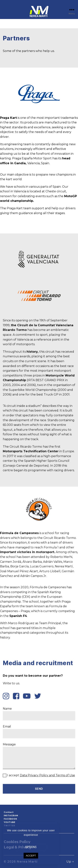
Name (39, 779)
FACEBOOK (10, 819)
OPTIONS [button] (31, 847)
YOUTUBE (10, 822)
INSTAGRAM (11, 816)
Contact (9, 812)
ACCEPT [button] (31, 856)
